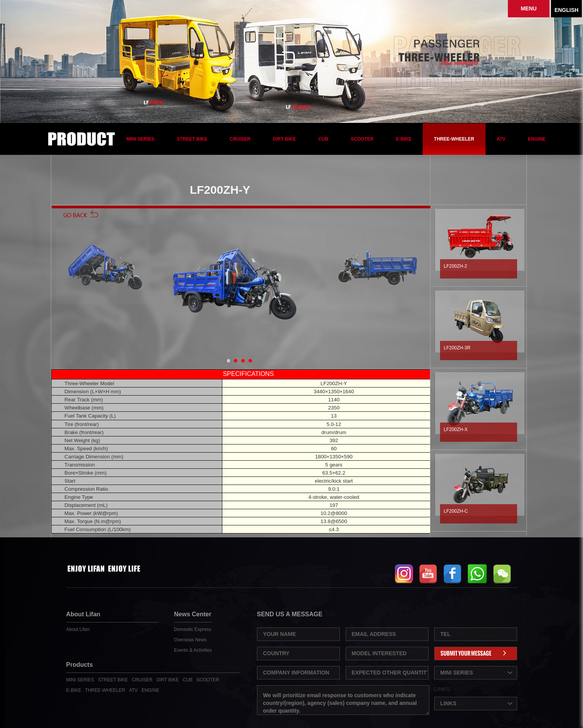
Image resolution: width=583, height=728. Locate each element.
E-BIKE (404, 139)
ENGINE (537, 139)
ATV (501, 139)
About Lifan (78, 629)
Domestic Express (193, 629)
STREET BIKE (192, 139)
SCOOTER (362, 139)
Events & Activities (193, 650)
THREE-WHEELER (454, 139)
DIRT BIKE (284, 139)
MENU (528, 8)
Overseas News (191, 640)
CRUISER (240, 139)
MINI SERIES (140, 139)
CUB (323, 139)
